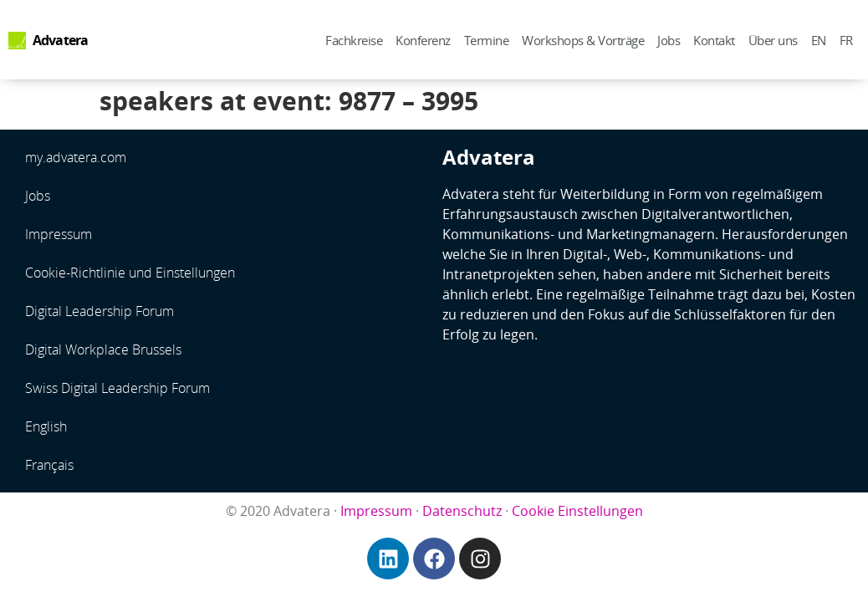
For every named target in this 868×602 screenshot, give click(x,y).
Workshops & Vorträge (583, 40)
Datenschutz (462, 511)
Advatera (61, 40)
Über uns (773, 40)
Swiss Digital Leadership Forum (117, 388)
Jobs (669, 40)
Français (49, 465)
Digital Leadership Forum (100, 311)
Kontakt (714, 40)
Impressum (59, 234)
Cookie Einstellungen (577, 511)
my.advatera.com (76, 157)
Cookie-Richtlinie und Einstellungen (130, 273)
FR (846, 40)
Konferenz (423, 40)
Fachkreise (354, 40)
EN (819, 40)
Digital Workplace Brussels (103, 349)
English (46, 426)
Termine (487, 40)
